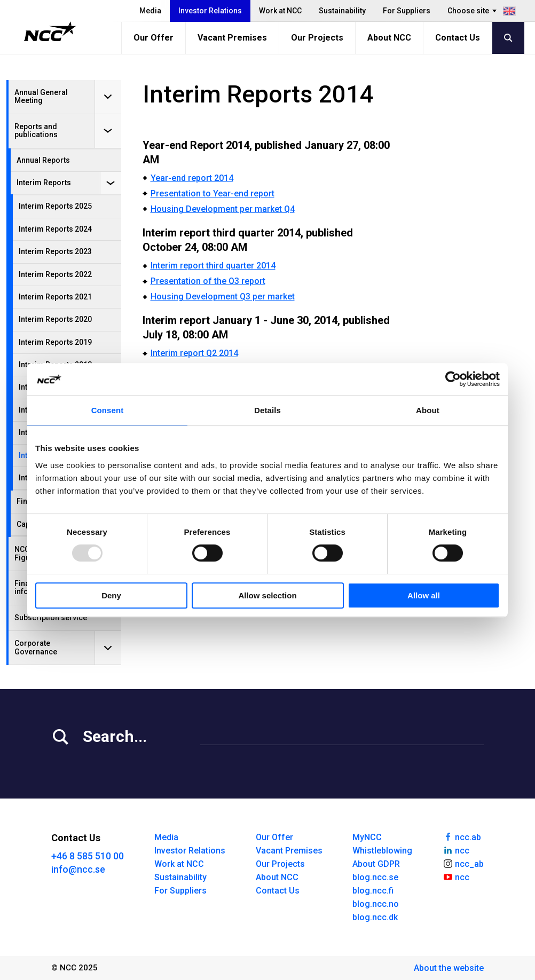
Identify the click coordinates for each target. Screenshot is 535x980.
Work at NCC (280, 11)
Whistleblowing (382, 851)
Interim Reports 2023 (55, 251)
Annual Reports (43, 160)
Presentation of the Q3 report (208, 281)
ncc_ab (463, 863)
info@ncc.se (78, 869)
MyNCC (367, 837)
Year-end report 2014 (192, 178)
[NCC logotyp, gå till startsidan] (50, 31)
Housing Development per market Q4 (223, 209)
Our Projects (317, 38)
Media (150, 11)
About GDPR (376, 864)
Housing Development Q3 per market (223, 297)
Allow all (424, 595)
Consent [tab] (108, 410)
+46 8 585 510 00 (88, 856)
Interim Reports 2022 (55, 274)
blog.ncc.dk (375, 917)
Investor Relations (210, 11)
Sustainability (342, 11)
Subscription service (51, 618)
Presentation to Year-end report (213, 193)
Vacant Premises (232, 38)
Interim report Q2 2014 (194, 353)
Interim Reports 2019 (55, 342)
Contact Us (458, 38)
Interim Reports (44, 183)
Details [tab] (267, 410)
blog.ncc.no (376, 904)
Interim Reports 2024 (55, 229)
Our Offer (154, 38)
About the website (449, 968)
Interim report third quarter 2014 (213, 266)
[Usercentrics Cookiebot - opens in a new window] (453, 379)
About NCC (389, 38)
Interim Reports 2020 (55, 319)
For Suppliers (407, 11)
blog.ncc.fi (373, 891)
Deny (111, 595)
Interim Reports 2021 (55, 297)
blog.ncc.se (375, 877)
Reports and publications (36, 131)
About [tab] (428, 410)
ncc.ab (462, 836)
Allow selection (267, 595)
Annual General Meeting (41, 96)
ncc (456, 850)
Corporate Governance (36, 647)
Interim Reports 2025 (55, 206)
